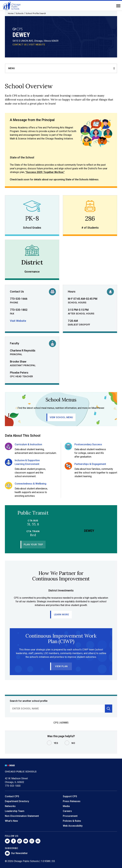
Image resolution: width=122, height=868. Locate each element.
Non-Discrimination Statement (22, 816)
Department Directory (17, 801)
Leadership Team (15, 811)
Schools (20, 13)
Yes (56, 743)
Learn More (61, 615)
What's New (11, 821)
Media (66, 806)
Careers (67, 811)
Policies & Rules (72, 821)
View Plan (61, 666)
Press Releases (72, 801)
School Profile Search (36, 13)
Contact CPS (12, 796)
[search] (57, 709)
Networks (10, 806)
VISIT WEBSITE (37, 45)
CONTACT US (20, 45)
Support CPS (70, 796)
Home (11, 13)
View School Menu (61, 417)
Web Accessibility (73, 826)
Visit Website (18, 321)
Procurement (70, 816)
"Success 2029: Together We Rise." (45, 172)
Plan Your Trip (33, 545)
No (73, 743)
